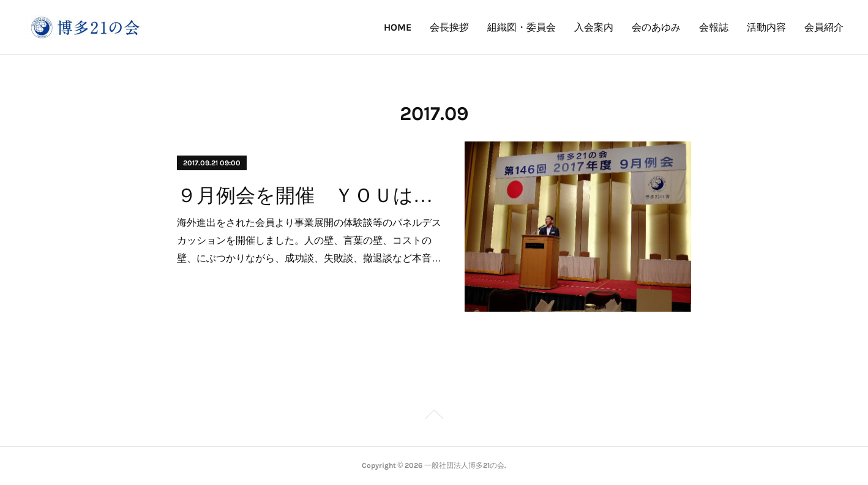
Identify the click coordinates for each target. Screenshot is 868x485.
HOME (398, 27)
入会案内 (594, 27)
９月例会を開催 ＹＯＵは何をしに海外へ (310, 195)
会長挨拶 (449, 27)
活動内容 (766, 27)
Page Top (434, 416)
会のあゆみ (656, 27)
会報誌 (714, 27)
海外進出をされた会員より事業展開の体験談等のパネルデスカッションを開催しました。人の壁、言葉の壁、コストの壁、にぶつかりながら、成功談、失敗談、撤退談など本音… (309, 240)
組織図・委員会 (522, 27)
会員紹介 (824, 27)
